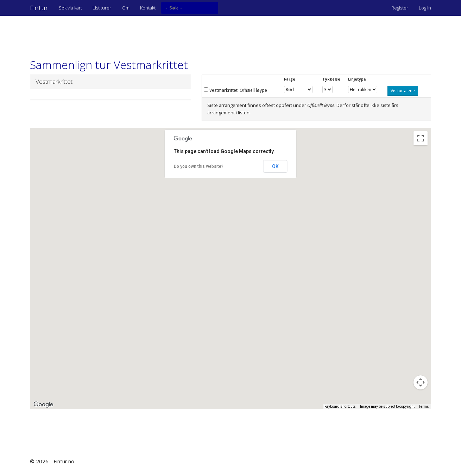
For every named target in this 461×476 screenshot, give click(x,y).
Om (126, 8)
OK (275, 166)
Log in (425, 8)
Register (400, 8)
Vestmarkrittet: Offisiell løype (235, 90)
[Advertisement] (158, 33)
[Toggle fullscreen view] (421, 138)
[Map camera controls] (421, 382)
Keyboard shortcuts (340, 407)
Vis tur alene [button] (403, 91)
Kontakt (148, 8)
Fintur (39, 8)
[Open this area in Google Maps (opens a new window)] (43, 405)
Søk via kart (70, 8)
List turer (102, 8)
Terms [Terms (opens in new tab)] (424, 407)
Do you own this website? (199, 166)
